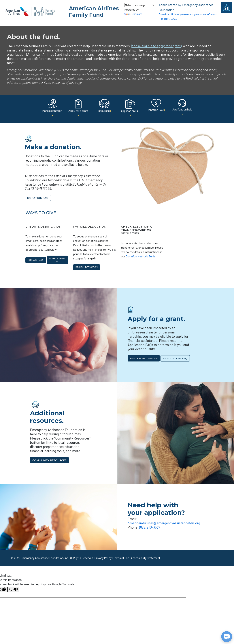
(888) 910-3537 (168, 19)
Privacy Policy (103, 558)
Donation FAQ (38, 198)
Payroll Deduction (87, 267)
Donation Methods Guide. (141, 256)
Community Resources (49, 460)
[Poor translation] (13, 589)
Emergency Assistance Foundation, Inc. (45, 558)
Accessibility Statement (145, 558)
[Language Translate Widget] (140, 5)
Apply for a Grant (144, 358)
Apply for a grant (78, 109)
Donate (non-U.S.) (57, 260)
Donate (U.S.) (36, 260)
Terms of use (121, 558)
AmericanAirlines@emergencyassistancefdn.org (188, 14)
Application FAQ (130, 109)
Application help (182, 108)
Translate (133, 14)
